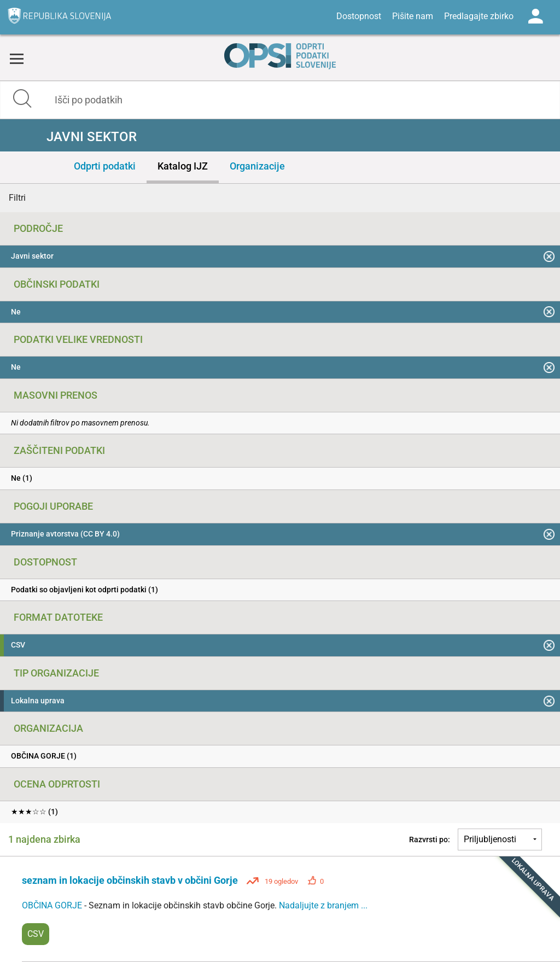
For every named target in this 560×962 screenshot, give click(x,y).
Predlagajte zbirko (479, 16)
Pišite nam (413, 16)
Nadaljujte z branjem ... (323, 905)
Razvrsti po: (430, 839)
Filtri (17, 198)
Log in (535, 16)
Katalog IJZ (183, 166)
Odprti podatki (105, 166)
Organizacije (257, 166)
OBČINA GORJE (53, 905)
